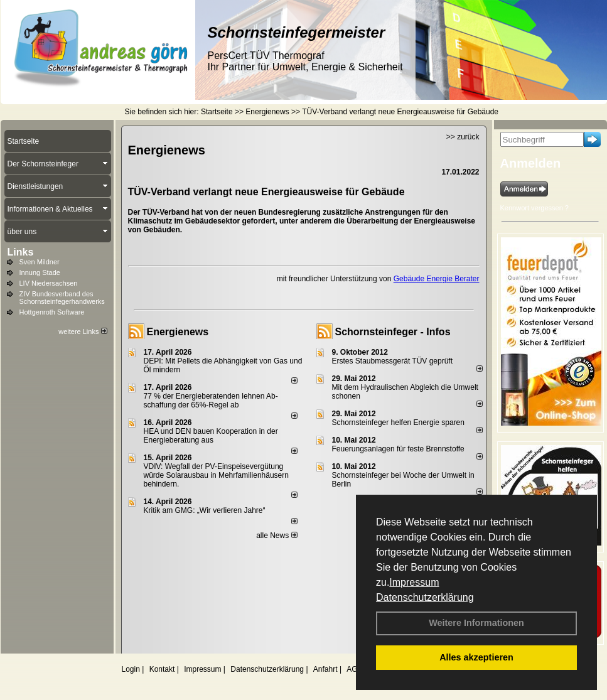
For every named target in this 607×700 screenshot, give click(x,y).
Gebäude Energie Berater (437, 279)
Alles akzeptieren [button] (476, 657)
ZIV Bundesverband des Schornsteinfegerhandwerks (62, 298)
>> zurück (463, 137)
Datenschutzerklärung (425, 597)
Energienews (178, 332)
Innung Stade (40, 272)
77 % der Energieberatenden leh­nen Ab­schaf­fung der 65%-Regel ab (211, 401)
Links (21, 252)
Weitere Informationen (476, 623)
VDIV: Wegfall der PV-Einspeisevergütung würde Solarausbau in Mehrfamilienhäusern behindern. (216, 475)
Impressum (414, 582)
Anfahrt (325, 669)
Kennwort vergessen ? (534, 208)
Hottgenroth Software (52, 312)
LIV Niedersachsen (49, 283)
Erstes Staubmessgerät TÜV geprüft (393, 361)
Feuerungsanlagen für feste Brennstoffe (398, 449)
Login (131, 669)
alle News (277, 536)
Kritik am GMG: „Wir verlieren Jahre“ (205, 510)
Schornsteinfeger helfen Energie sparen (398, 423)
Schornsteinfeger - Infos (393, 332)
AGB (354, 669)
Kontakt (162, 669)
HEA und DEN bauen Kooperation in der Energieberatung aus (211, 436)
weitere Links (83, 331)
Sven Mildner (40, 262)
